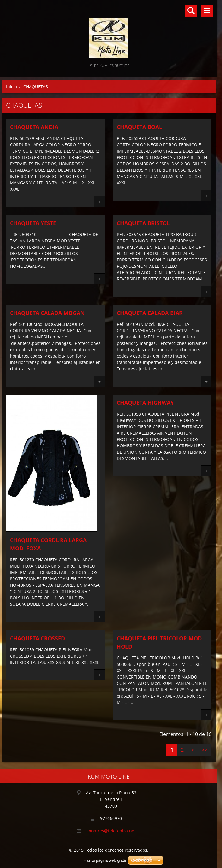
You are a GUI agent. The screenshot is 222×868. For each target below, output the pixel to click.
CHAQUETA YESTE (33, 223)
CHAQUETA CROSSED (37, 638)
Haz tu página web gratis (105, 860)
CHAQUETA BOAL (139, 127)
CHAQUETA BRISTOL (143, 223)
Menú (207, 11)
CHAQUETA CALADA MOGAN (47, 313)
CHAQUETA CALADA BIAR (150, 313)
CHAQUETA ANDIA (34, 127)
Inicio (11, 87)
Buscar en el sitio (191, 11)
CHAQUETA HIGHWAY (145, 403)
